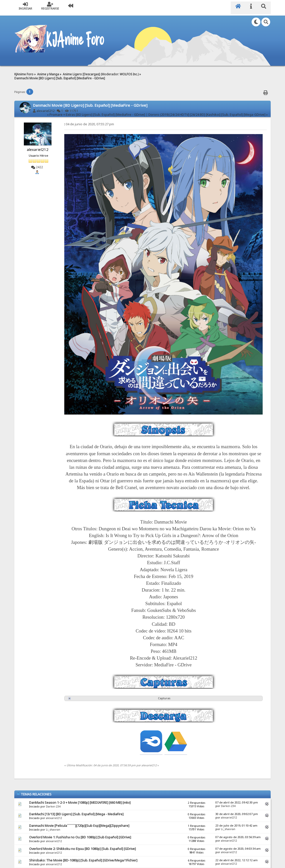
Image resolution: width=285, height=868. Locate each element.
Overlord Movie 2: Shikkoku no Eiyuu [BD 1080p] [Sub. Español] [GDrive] (82, 846)
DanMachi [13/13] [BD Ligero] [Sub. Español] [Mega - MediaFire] (76, 811)
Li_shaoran (53, 826)
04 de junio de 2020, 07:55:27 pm (89, 121)
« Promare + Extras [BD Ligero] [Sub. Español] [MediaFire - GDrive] (96, 112)
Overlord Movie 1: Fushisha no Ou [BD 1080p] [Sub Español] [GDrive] (80, 834)
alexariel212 (45, 108)
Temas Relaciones (34, 791)
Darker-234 (53, 803)
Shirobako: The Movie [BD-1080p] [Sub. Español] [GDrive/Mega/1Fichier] (83, 857)
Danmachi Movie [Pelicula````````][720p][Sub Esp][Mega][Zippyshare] (79, 822)
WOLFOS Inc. (129, 71)
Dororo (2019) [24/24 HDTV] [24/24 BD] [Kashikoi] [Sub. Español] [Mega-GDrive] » (208, 112)
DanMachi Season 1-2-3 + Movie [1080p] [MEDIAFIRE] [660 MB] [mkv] (80, 799)
